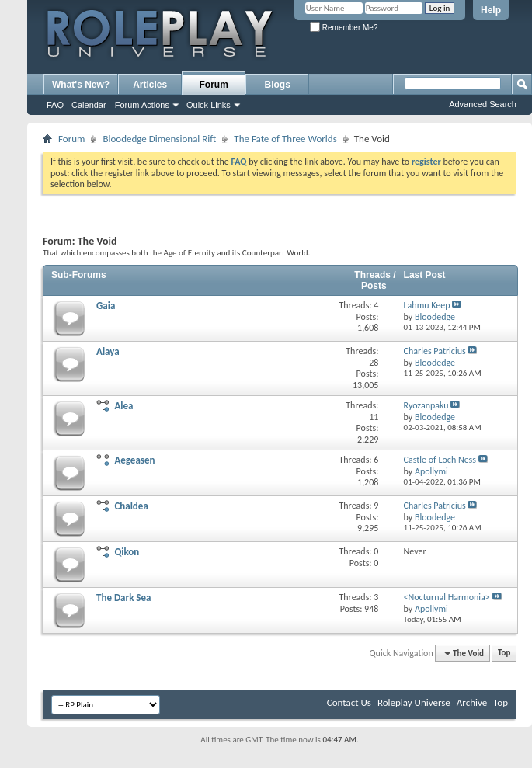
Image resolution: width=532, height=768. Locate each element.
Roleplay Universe (414, 702)
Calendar (89, 105)
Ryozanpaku (426, 405)
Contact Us (349, 702)
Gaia (106, 306)
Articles (150, 85)
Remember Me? (344, 28)
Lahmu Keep (427, 305)
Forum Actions (142, 105)
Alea (123, 406)
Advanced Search (483, 104)
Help (491, 10)
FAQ (55, 105)
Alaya (108, 351)
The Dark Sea (123, 598)
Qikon (127, 552)
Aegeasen (134, 460)
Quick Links (209, 105)
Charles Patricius (435, 351)
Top (504, 653)
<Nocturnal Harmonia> (447, 597)
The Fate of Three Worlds (285, 139)
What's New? (81, 85)
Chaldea (131, 506)
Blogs (278, 85)
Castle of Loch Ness (440, 460)
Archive (472, 702)
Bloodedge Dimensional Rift (159, 139)
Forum (214, 85)
